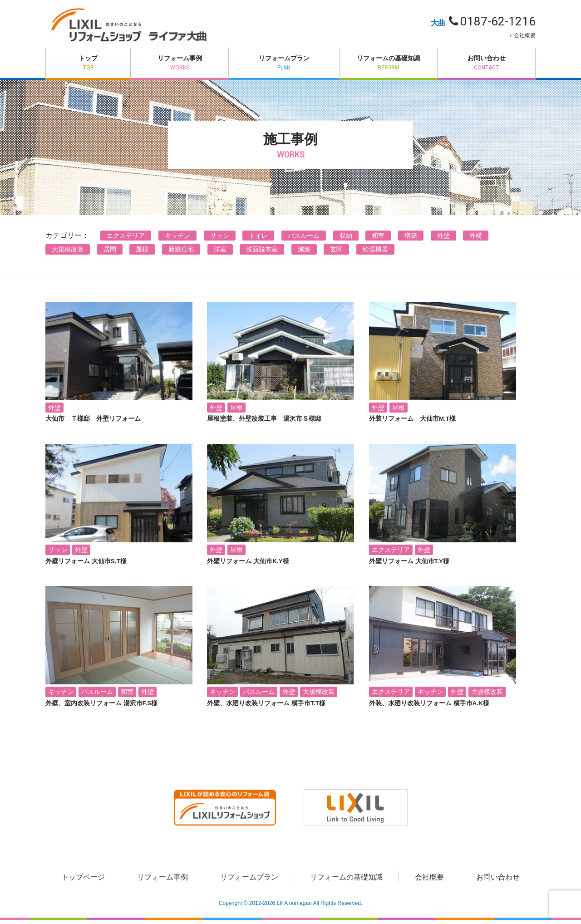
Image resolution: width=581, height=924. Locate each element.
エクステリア (126, 239)
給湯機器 (375, 253)
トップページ (83, 881)
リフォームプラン (278, 66)
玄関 (336, 253)
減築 (304, 253)
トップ (82, 66)
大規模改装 (68, 253)
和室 (378, 239)
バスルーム (304, 239)
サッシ (220, 239)
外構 (476, 239)
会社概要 (525, 35)
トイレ (258, 239)
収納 (346, 239)
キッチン (177, 239)
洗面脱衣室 (262, 253)
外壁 (443, 239)
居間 (110, 253)
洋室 (220, 253)
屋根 (142, 253)
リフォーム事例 (168, 66)
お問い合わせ (486, 66)
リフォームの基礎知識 (388, 66)
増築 (411, 239)
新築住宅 (181, 253)
